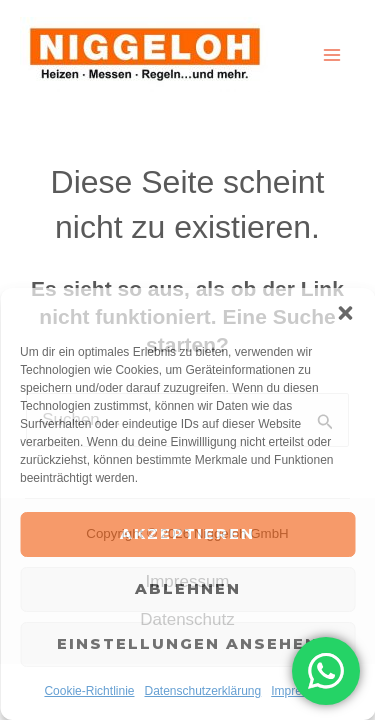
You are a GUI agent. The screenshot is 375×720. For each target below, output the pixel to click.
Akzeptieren (187, 533)
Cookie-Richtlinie (89, 691)
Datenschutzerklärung (202, 691)
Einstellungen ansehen (188, 643)
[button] (345, 313)
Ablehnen (188, 588)
